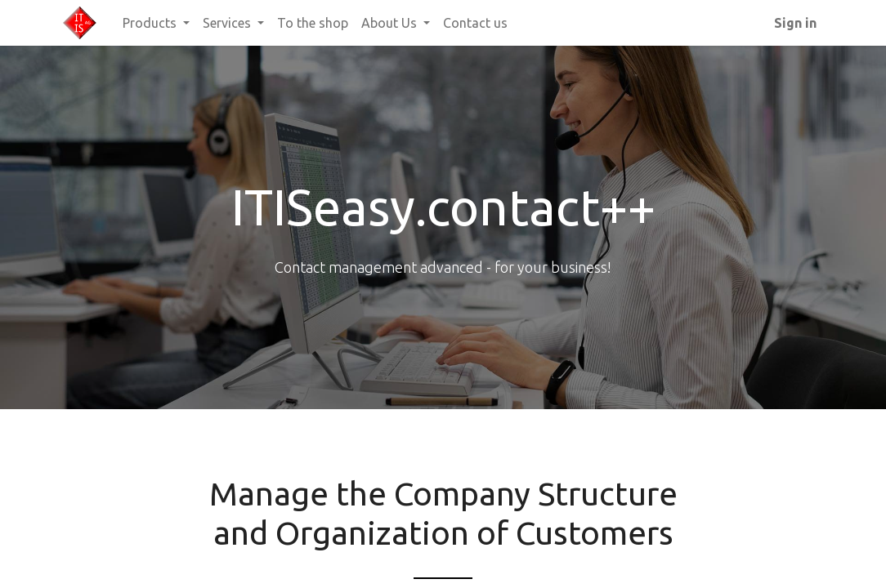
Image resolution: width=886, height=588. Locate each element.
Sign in (795, 23)
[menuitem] (313, 23)
